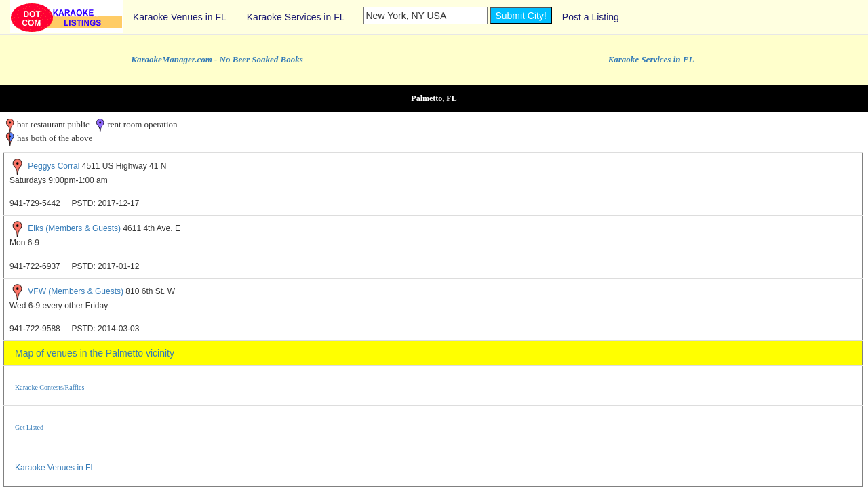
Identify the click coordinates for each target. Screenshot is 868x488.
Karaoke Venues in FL (180, 17)
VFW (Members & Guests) (76, 291)
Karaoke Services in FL (296, 17)
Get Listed (29, 427)
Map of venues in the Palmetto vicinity (95, 353)
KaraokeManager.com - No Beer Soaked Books (217, 59)
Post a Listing (591, 17)
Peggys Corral (54, 166)
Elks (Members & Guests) (74, 229)
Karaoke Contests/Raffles (50, 387)
